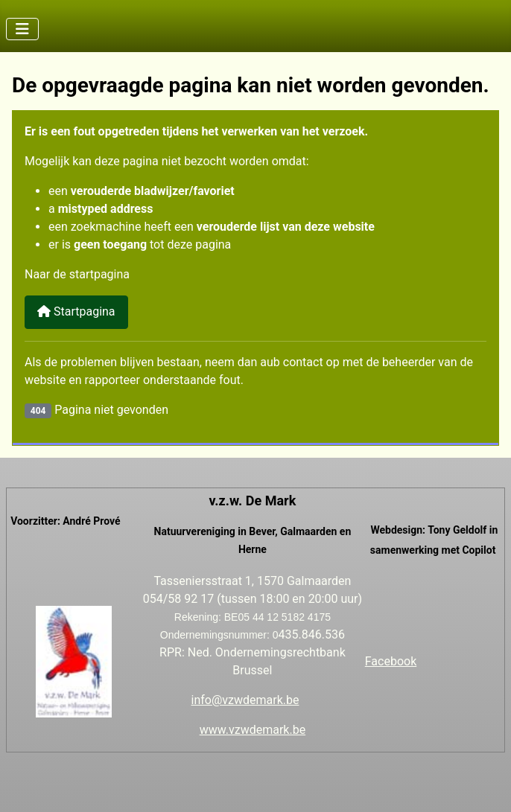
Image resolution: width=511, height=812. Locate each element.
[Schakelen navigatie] (22, 29)
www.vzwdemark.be (253, 730)
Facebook (391, 661)
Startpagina (76, 311)
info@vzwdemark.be (245, 700)
